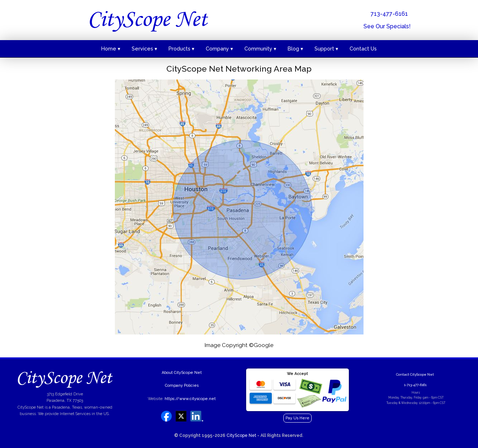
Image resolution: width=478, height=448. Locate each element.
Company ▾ (219, 49)
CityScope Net (241, 435)
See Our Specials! (387, 26)
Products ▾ (181, 49)
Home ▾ (111, 49)
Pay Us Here (297, 418)
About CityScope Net (182, 373)
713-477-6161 (389, 14)
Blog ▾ (295, 49)
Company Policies (182, 386)
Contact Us (363, 49)
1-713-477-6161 (415, 385)
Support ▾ (326, 49)
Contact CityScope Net (415, 374)
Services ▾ (144, 49)
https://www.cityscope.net (190, 399)
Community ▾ (260, 49)
